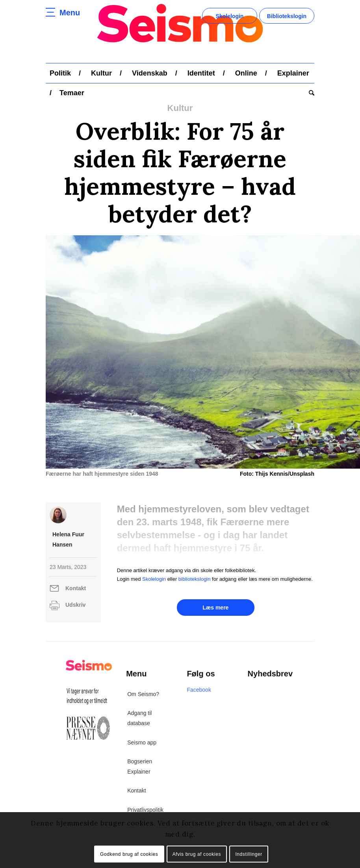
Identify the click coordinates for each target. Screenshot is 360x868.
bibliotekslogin (195, 584)
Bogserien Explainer (140, 772)
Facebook (199, 695)
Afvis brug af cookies (197, 854)
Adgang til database (139, 724)
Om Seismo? (143, 700)
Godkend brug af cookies (129, 854)
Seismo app (142, 748)
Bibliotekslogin (287, 16)
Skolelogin (230, 16)
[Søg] (310, 93)
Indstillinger (249, 854)
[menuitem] (60, 73)
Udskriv (75, 610)
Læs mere (215, 613)
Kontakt (76, 594)
